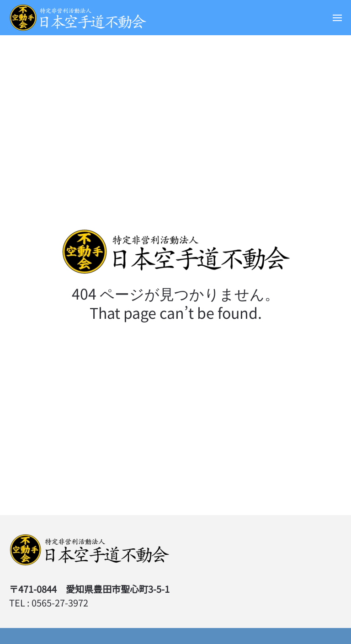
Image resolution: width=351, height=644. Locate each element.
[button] (337, 18)
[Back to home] (78, 18)
